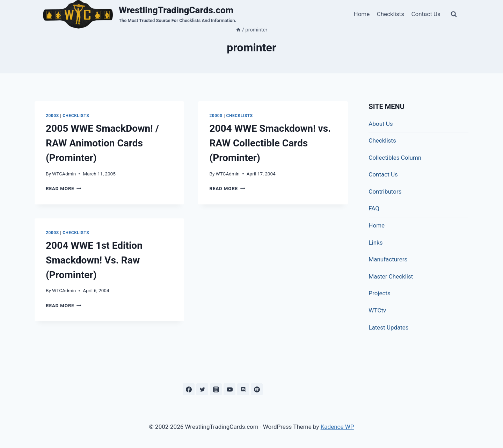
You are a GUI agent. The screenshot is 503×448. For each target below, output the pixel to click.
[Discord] (243, 389)
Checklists (391, 14)
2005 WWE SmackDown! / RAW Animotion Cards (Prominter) (102, 143)
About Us (381, 124)
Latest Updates (388, 327)
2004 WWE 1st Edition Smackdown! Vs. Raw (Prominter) (94, 260)
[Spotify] (257, 389)
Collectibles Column (395, 158)
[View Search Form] (454, 14)
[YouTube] (229, 389)
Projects (379, 293)
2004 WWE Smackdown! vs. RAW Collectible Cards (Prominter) (270, 143)
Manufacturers (388, 259)
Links (376, 243)
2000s (52, 116)
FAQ (374, 208)
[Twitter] (202, 389)
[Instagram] (216, 389)
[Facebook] (189, 389)
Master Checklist (391, 276)
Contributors (385, 192)
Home (362, 14)
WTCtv (377, 310)
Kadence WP (337, 427)
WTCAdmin (64, 174)
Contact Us (426, 14)
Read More (64, 188)
